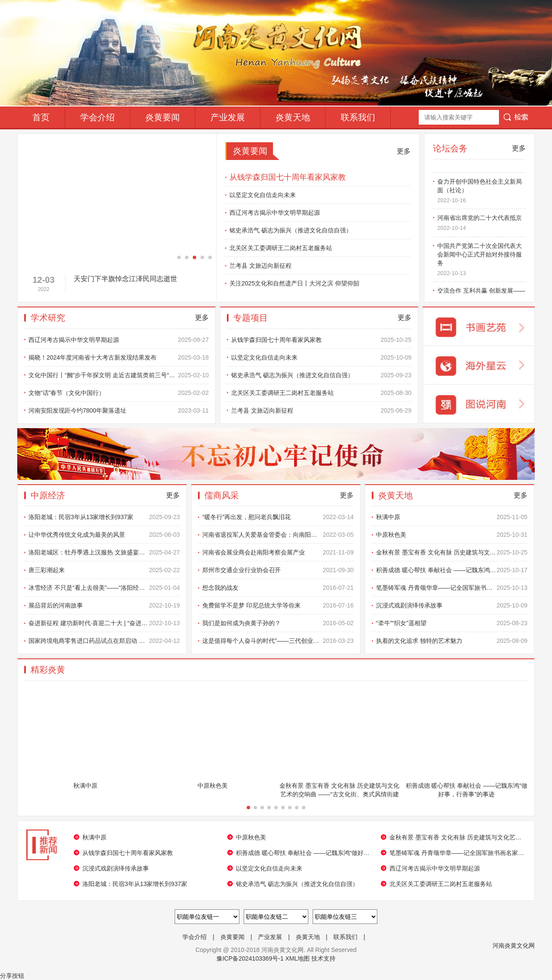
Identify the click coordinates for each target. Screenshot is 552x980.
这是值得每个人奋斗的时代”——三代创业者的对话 (278, 641)
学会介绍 (97, 117)
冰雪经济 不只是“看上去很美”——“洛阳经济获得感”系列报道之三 (104, 588)
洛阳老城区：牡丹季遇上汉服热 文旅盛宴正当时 (104, 552)
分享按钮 (12, 976)
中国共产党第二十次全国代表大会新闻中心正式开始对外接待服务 (481, 262)
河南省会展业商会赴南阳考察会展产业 (278, 552)
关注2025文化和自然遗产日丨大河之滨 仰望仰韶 (294, 283)
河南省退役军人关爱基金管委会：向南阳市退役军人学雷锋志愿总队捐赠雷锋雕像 (278, 535)
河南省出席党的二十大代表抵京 (481, 225)
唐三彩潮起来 (104, 570)
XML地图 (297, 958)
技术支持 (323, 958)
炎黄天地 (293, 117)
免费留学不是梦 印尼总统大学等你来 (278, 605)
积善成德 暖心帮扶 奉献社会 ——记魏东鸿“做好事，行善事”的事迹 (452, 570)
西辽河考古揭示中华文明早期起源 (275, 213)
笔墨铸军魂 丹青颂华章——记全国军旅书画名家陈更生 (452, 588)
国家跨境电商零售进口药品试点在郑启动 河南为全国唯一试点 (104, 641)
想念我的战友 (278, 588)
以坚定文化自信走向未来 (263, 195)
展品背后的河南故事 (104, 605)
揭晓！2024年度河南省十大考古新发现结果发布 (119, 357)
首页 (41, 117)
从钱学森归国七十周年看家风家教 (288, 177)
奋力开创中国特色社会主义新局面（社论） (481, 193)
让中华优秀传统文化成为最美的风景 (104, 535)
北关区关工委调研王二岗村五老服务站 (281, 248)
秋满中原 (452, 517)
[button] (179, 257)
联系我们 (358, 117)
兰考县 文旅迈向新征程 (260, 266)
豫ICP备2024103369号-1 (250, 958)
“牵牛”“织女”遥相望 (452, 623)
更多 (404, 151)
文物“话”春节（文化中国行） (119, 393)
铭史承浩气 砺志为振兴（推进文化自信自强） (291, 230)
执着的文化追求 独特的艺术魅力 (452, 641)
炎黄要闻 (163, 117)
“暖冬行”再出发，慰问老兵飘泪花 (278, 517)
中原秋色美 (452, 535)
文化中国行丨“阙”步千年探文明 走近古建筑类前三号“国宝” (119, 375)
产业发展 (228, 117)
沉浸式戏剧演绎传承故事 (452, 605)
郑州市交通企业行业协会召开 (278, 570)
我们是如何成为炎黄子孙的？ (278, 623)
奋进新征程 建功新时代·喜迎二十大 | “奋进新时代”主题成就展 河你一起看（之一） (104, 623)
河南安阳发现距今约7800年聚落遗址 (119, 410)
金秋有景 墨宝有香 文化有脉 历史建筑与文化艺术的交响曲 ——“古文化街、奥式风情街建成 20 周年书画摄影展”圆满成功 (452, 552)
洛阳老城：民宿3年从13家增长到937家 (104, 517)
